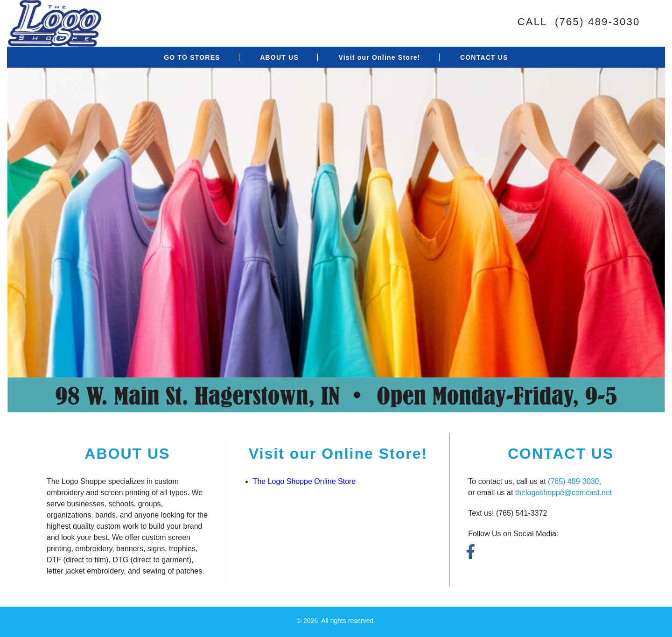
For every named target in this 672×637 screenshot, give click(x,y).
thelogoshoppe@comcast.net (563, 493)
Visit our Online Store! (379, 57)
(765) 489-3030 (573, 481)
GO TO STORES (192, 57)
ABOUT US (279, 57)
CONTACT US (484, 57)
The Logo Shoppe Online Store (304, 481)
